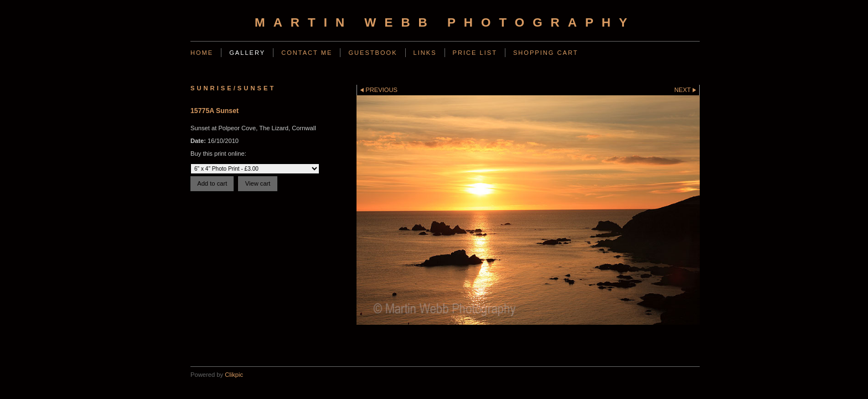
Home (202, 53)
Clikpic (234, 375)
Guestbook (373, 53)
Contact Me (307, 53)
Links (425, 53)
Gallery (247, 53)
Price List (475, 53)
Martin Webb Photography (445, 22)
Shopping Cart (546, 53)
